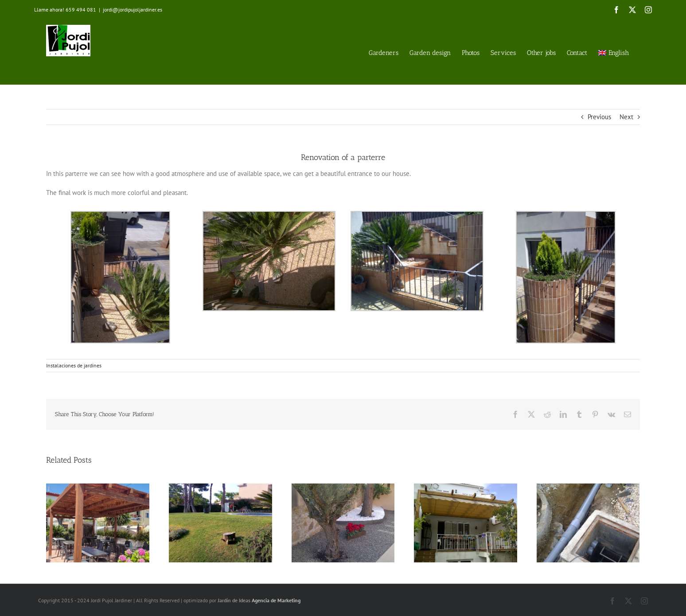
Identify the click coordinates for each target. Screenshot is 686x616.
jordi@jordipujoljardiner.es (133, 10)
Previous (599, 117)
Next (626, 117)
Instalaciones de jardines (74, 365)
